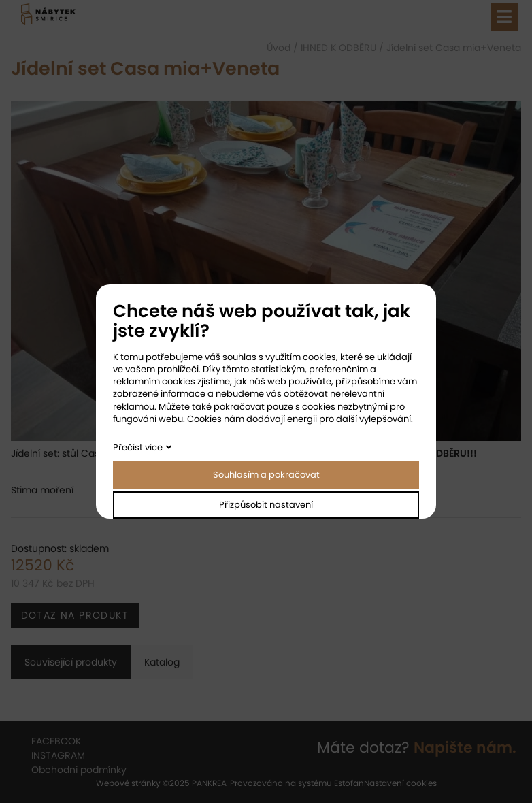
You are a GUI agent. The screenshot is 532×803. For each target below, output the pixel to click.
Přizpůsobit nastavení (266, 505)
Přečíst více (138, 447)
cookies (319, 357)
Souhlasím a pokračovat (266, 475)
